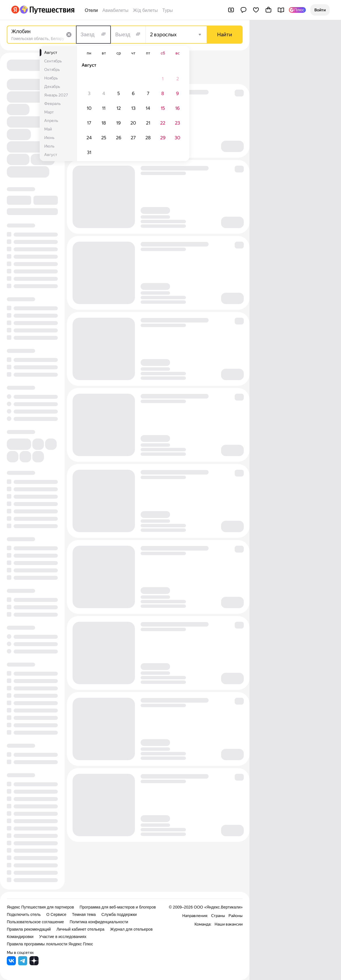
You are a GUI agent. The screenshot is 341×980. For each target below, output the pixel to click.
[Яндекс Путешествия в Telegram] (23, 964)
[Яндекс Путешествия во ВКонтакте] (11, 964)
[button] (320, 10)
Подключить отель (24, 914)
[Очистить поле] (69, 35)
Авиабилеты (115, 10)
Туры (168, 10)
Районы (236, 916)
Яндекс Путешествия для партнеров (40, 907)
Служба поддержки (119, 914)
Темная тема (84, 914)
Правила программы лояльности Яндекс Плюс (50, 944)
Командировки (20, 937)
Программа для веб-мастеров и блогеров (118, 907)
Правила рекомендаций (29, 929)
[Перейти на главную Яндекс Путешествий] (47, 10)
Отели (91, 10)
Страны (218, 916)
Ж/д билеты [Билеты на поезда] (145, 10)
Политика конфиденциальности (99, 922)
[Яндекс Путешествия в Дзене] (34, 964)
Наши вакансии (229, 924)
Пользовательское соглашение (35, 922)
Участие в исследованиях (63, 937)
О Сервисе (57, 914)
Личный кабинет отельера (80, 929)
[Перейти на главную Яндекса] (15, 10)
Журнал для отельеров (131, 929)
